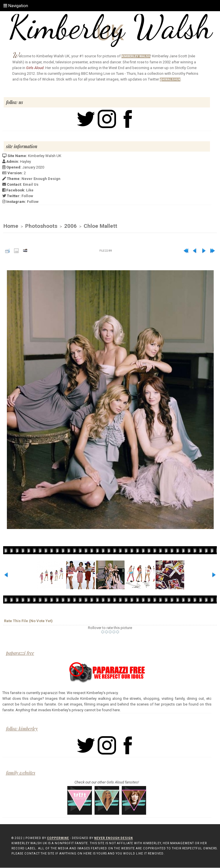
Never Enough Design (41, 179)
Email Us (31, 184)
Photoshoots (41, 226)
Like (30, 190)
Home (11, 226)
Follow (27, 196)
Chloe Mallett (100, 226)
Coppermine (58, 838)
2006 (70, 226)
